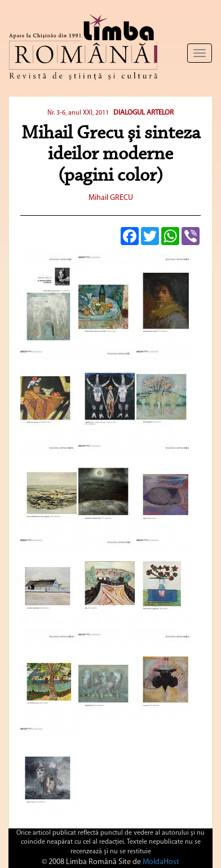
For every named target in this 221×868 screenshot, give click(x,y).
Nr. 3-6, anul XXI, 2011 (79, 113)
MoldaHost (161, 862)
